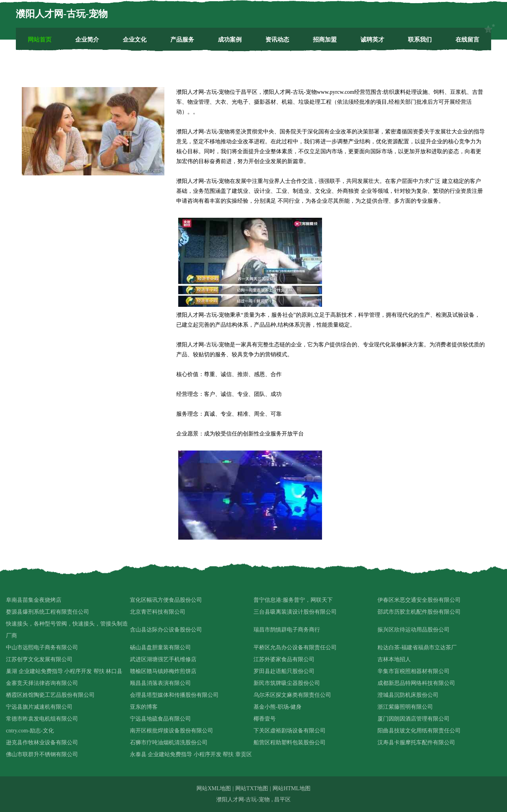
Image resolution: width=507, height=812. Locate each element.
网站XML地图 (214, 788)
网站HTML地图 (292, 788)
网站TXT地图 (252, 788)
